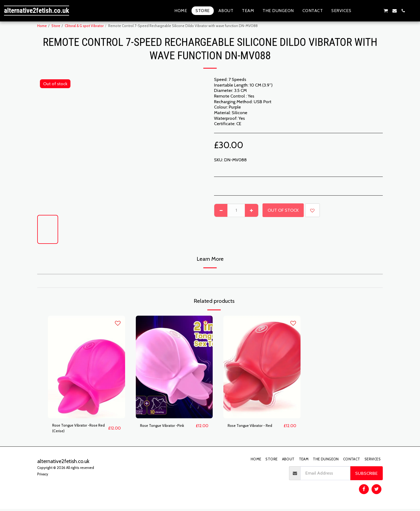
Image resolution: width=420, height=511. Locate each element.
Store (56, 26)
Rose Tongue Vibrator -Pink (166, 426)
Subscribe (366, 475)
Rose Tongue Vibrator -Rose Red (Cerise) (79, 429)
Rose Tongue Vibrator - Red (254, 426)
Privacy (43, 476)
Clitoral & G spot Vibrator (84, 26)
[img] (87, 367)
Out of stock (283, 210)
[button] (360, 11)
